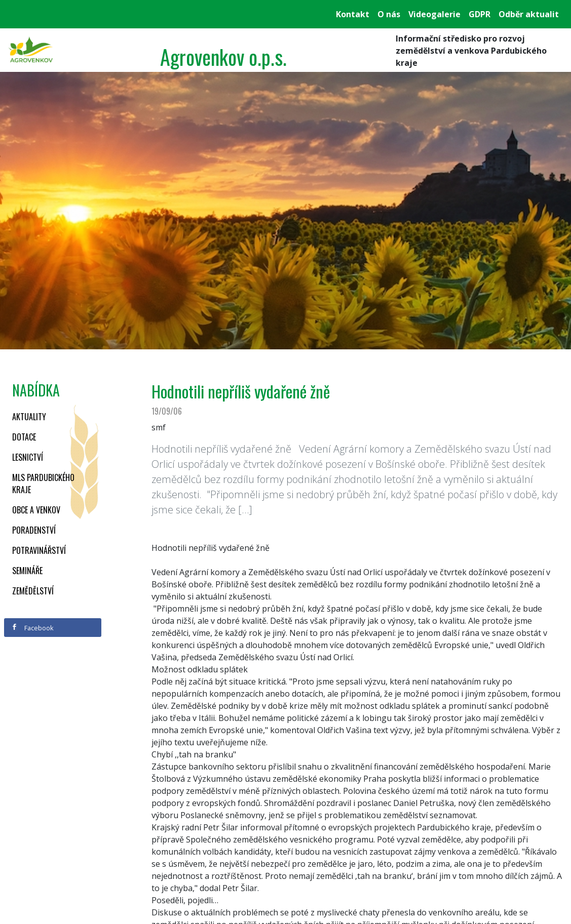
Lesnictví (28, 457)
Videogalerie (434, 14)
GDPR (480, 14)
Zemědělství (33, 591)
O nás (389, 14)
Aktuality (29, 417)
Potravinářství (39, 550)
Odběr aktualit (529, 14)
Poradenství (34, 530)
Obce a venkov (36, 510)
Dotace (24, 437)
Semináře (27, 571)
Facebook (32, 628)
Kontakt (353, 14)
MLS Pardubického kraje (43, 484)
